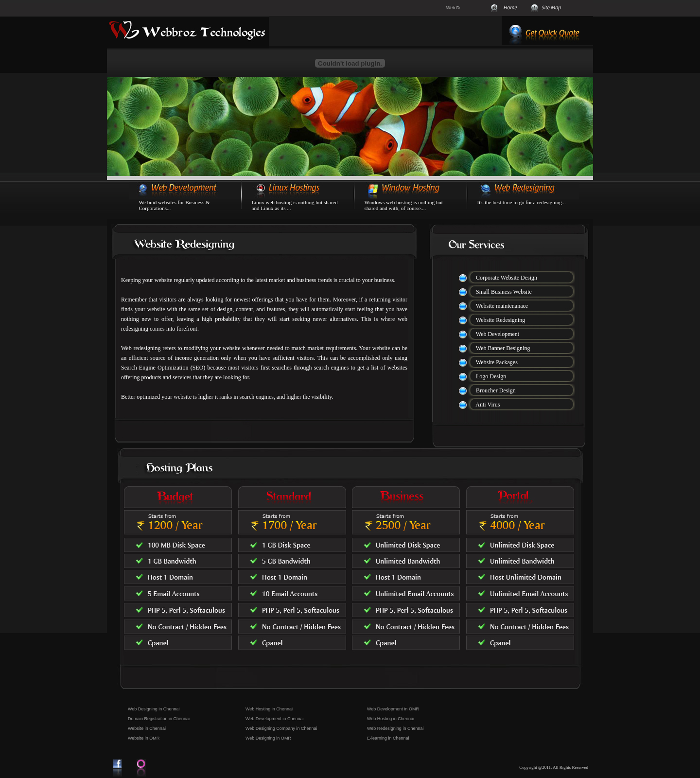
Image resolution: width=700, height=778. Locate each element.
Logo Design (491, 376)
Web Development (498, 334)
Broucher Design (496, 390)
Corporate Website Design (507, 278)
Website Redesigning (500, 320)
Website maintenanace (502, 306)
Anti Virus (488, 405)
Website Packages (497, 362)
